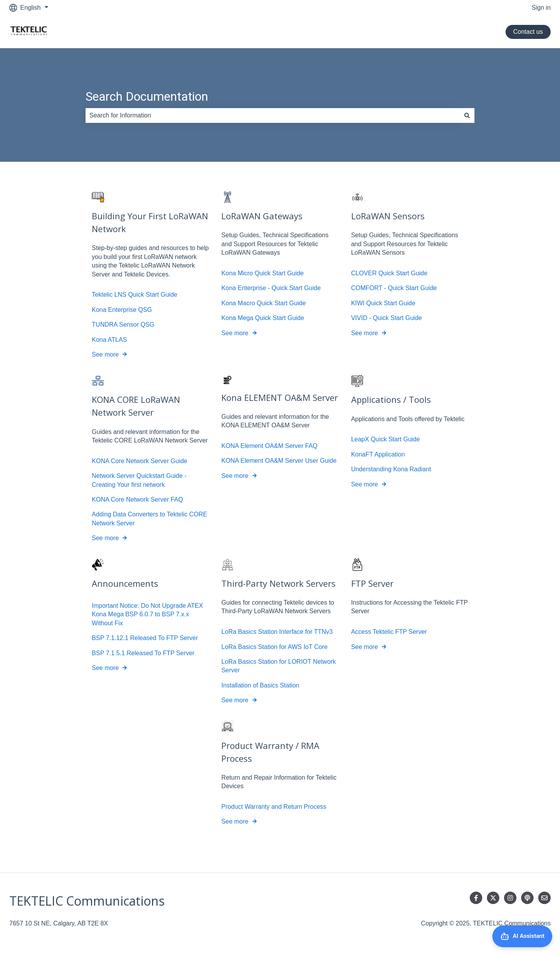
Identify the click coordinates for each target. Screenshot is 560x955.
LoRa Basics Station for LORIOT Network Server (278, 666)
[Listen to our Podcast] (527, 898)
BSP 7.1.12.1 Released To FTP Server (145, 638)
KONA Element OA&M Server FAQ (269, 446)
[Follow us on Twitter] (493, 898)
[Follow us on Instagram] (510, 898)
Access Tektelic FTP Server (389, 632)
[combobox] (273, 115)
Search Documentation (147, 96)
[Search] (467, 115)
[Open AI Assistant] (522, 936)
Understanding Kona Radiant (391, 470)
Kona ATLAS (109, 340)
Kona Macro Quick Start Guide (263, 303)
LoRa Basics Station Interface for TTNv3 (277, 632)
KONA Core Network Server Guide (139, 461)
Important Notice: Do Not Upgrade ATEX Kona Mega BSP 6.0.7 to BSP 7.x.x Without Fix (147, 614)
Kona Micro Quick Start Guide (262, 273)
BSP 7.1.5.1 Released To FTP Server (143, 653)
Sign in (541, 8)
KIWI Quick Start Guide (383, 303)
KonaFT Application (378, 454)
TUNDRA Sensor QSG (123, 324)
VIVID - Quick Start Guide (387, 318)
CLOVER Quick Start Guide (389, 273)
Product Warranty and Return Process (274, 807)
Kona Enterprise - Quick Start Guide (271, 288)
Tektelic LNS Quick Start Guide (135, 295)
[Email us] (544, 898)
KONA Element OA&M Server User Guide (279, 461)
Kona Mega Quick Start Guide (263, 318)
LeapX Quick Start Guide (386, 440)
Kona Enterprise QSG (122, 310)
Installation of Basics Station (260, 685)
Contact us (528, 32)
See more (105, 354)
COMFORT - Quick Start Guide (394, 288)
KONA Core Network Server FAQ (137, 499)
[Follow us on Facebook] (476, 898)
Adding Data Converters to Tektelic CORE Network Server (150, 519)
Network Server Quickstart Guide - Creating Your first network (139, 480)
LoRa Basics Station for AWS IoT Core (274, 647)
